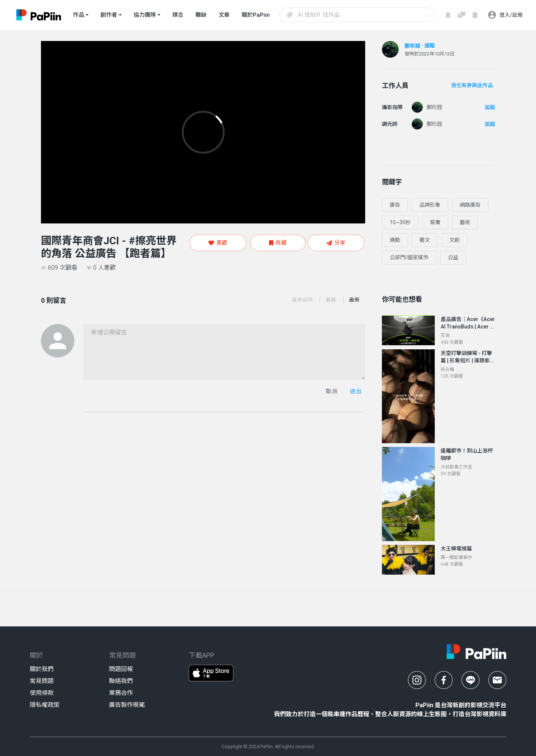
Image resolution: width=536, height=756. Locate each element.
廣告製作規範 (127, 705)
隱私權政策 (45, 705)
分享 (336, 243)
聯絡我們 (121, 681)
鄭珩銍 (412, 46)
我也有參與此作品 (472, 85)
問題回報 (121, 669)
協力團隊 (145, 15)
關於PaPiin (256, 15)
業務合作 (121, 693)
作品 (79, 15)
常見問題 (42, 681)
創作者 (109, 15)
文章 (224, 15)
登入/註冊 (505, 15)
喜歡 (218, 243)
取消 (331, 391)
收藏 (278, 243)
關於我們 (42, 669)
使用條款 (42, 693)
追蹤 (430, 45)
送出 (356, 391)
